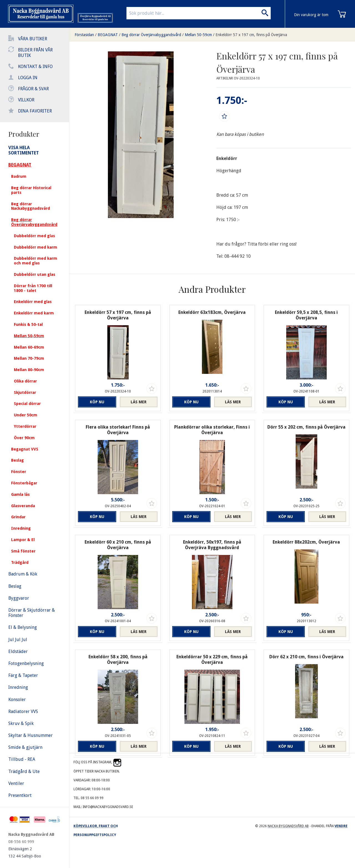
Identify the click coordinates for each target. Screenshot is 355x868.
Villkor (26, 100)
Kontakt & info (35, 67)
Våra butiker (33, 39)
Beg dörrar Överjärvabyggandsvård (151, 35)
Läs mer (139, 402)
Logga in (28, 78)
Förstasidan (84, 35)
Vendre (341, 826)
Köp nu (97, 402)
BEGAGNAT (108, 35)
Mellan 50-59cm (198, 35)
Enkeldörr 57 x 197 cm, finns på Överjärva (251, 35)
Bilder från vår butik (35, 53)
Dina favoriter (35, 111)
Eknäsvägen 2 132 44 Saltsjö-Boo (25, 852)
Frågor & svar (33, 89)
